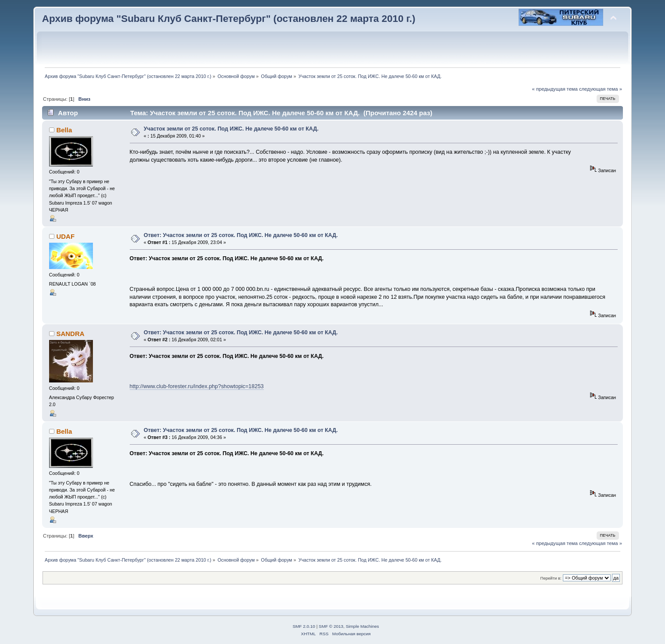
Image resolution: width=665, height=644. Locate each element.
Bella (64, 130)
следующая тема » (601, 89)
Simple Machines (363, 626)
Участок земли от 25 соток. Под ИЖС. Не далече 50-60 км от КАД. (231, 129)
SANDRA (70, 334)
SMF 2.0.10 (304, 626)
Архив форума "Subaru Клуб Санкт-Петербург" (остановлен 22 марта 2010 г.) (229, 19)
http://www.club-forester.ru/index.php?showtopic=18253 (197, 386)
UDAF (65, 236)
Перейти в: (551, 578)
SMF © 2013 (331, 626)
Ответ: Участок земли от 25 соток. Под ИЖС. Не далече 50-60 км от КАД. (241, 235)
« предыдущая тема (555, 89)
